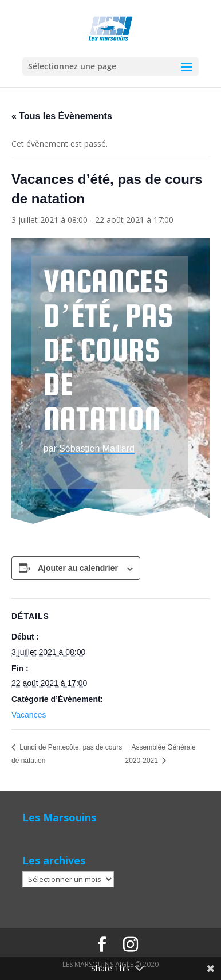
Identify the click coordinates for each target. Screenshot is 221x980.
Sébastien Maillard (97, 448)
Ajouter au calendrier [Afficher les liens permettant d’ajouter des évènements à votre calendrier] (78, 568)
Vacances (29, 715)
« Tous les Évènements (62, 116)
